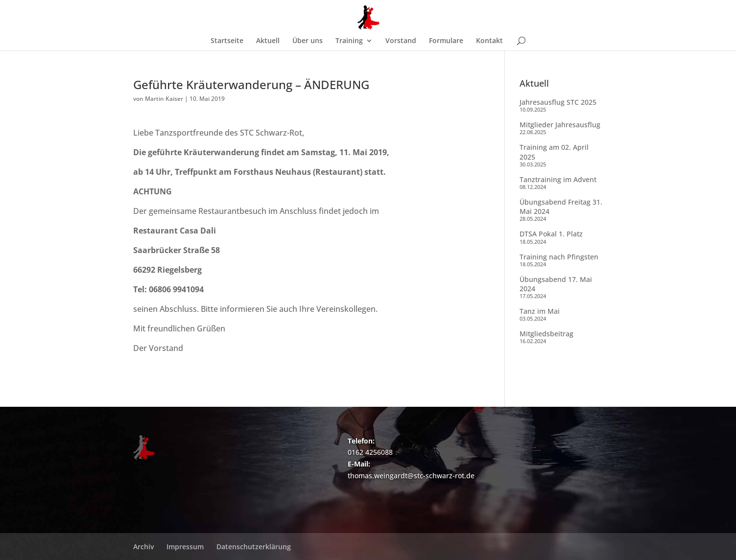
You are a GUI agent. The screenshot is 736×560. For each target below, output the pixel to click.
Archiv (143, 547)
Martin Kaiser (164, 99)
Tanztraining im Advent (558, 179)
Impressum (185, 547)
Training (349, 41)
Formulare (446, 41)
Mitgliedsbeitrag (546, 334)
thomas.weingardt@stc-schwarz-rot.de (411, 476)
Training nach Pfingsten (559, 257)
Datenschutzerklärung (254, 547)
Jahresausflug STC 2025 (558, 102)
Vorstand (401, 41)
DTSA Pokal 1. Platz (551, 234)
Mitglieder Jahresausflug (560, 125)
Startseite (227, 41)
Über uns (308, 41)
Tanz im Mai (540, 311)
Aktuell (268, 41)
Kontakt (489, 41)
